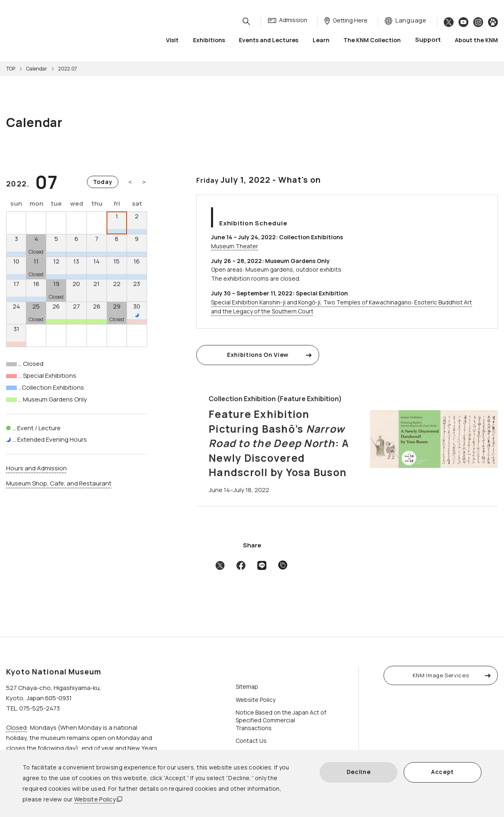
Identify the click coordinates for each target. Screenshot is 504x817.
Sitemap (247, 687)
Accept (443, 772)
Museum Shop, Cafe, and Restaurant (59, 483)
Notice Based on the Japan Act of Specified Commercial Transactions (281, 720)
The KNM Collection (372, 41)
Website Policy (95, 799)
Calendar (37, 69)
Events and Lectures (269, 41)
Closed (16, 727)
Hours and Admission (36, 468)
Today (103, 182)
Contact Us (251, 741)
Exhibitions (209, 41)
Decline (359, 772)
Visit (172, 41)
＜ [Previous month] (130, 182)
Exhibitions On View (258, 355)
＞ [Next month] (144, 182)
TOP (11, 69)
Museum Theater (235, 246)
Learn (321, 41)
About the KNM (476, 41)
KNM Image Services (441, 675)
